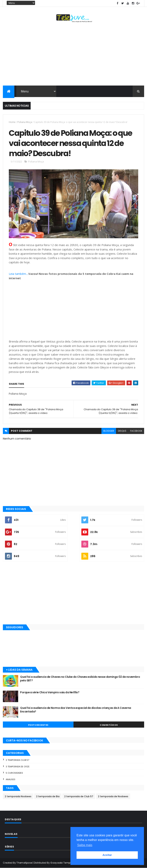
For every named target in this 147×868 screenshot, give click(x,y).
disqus (122, 431)
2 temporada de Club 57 (79, 796)
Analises (11, 779)
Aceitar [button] (107, 855)
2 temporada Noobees (18, 796)
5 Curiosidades (14, 773)
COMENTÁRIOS (109, 725)
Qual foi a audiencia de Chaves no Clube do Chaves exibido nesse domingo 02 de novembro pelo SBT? (80, 679)
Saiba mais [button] (85, 845)
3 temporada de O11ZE (18, 767)
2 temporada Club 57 (17, 760)
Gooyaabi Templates (63, 863)
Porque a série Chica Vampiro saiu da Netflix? (50, 692)
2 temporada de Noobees (113, 796)
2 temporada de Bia (48, 796)
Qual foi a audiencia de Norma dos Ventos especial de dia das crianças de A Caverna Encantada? (76, 710)
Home (12, 122)
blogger (109, 431)
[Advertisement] (73, 55)
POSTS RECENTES (38, 725)
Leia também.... (19, 274)
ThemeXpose (24, 863)
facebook (136, 431)
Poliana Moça (25, 122)
